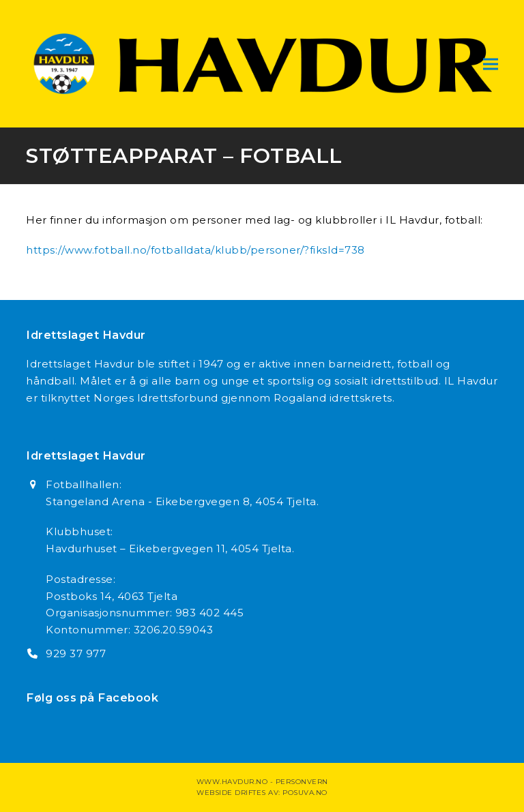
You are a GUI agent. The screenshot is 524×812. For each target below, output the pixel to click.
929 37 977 (76, 653)
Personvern (302, 782)
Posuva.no (305, 793)
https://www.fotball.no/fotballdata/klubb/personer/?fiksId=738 (195, 250)
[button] (491, 64)
